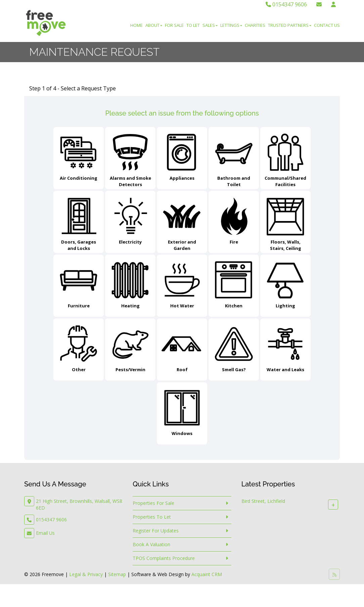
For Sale (174, 25)
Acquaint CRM (207, 574)
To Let (193, 25)
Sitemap (117, 574)
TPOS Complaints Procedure (164, 558)
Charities (255, 25)
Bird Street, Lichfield (263, 501)
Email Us (45, 533)
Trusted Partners (290, 25)
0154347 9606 (286, 4)
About (154, 25)
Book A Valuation (151, 544)
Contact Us (327, 25)
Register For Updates (156, 531)
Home (136, 25)
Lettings (231, 25)
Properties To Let (152, 517)
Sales (210, 25)
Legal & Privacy (86, 574)
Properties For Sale (153, 503)
